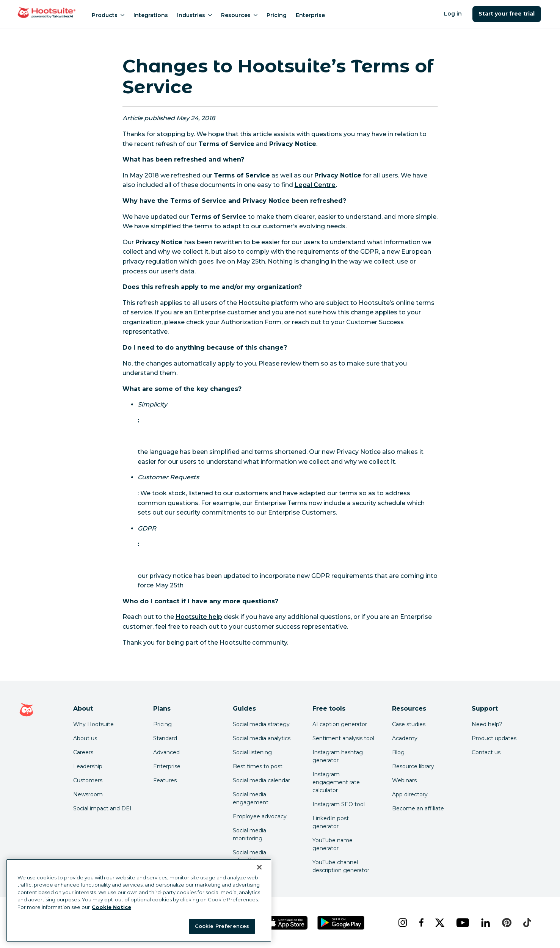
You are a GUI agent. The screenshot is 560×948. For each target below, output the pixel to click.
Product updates (494, 738)
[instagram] (402, 923)
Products (108, 15)
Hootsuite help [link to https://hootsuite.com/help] (199, 617)
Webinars (404, 780)
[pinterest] (507, 923)
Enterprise (310, 15)
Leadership (88, 766)
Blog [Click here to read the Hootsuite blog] (398, 752)
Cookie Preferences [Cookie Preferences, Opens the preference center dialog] (222, 926)
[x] (440, 923)
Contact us (486, 752)
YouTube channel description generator (341, 866)
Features (165, 780)
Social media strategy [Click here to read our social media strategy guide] (261, 724)
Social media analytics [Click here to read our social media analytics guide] (262, 738)
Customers (88, 780)
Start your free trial (507, 14)
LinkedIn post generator (331, 822)
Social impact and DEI (102, 808)
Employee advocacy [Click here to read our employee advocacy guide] (260, 816)
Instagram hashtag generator (338, 756)
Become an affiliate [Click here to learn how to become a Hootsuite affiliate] (418, 808)
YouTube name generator (333, 844)
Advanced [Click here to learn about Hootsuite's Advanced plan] (166, 752)
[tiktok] (527, 923)
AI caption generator (340, 724)
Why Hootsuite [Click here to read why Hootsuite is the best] (93, 724)
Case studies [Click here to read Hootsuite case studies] (409, 724)
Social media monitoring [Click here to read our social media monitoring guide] (249, 834)
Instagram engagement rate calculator (336, 782)
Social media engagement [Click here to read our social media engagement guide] (251, 798)
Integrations (151, 15)
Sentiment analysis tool (343, 738)
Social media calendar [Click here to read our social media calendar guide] (261, 780)
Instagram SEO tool (339, 804)
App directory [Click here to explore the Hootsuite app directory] (410, 794)
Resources (239, 15)
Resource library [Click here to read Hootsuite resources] (413, 766)
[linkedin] (485, 923)
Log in (453, 14)
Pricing (277, 15)
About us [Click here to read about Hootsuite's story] (85, 738)
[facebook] (421, 923)
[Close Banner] (259, 867)
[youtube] (463, 923)
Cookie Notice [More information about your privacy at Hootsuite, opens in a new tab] (111, 907)
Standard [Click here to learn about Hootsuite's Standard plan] (165, 738)
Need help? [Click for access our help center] (487, 724)
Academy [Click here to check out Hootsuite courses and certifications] (405, 738)
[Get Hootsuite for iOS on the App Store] (287, 923)
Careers (83, 752)
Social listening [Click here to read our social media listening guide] (252, 752)
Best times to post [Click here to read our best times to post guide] (258, 766)
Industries (195, 15)
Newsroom (88, 794)
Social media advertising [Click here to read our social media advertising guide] (249, 856)
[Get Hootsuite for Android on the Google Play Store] (341, 923)
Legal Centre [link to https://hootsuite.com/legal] (315, 185)
